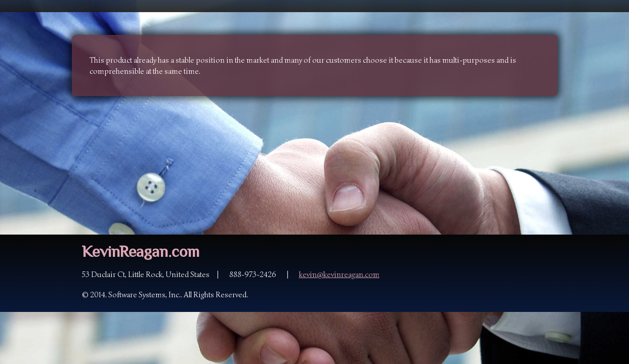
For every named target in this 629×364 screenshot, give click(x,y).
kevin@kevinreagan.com (339, 274)
